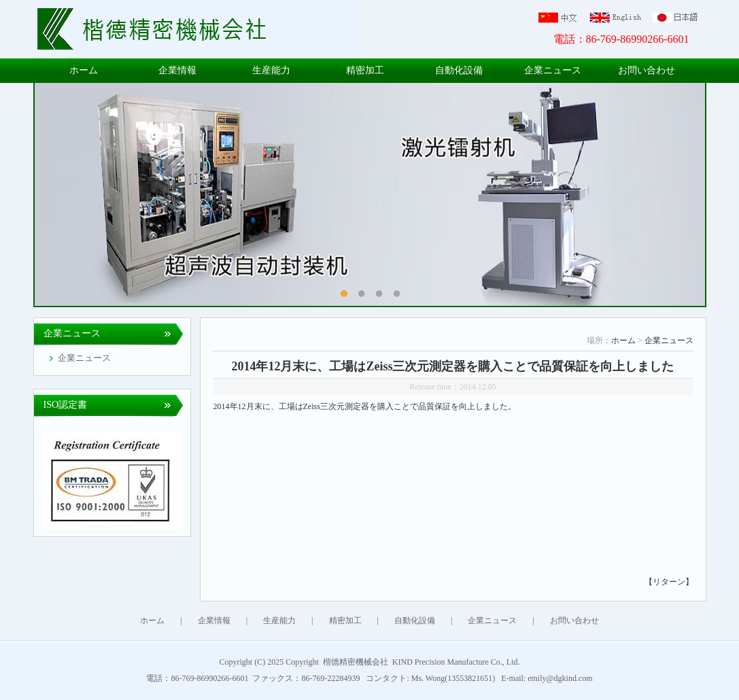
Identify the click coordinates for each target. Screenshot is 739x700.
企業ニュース (553, 70)
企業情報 (177, 70)
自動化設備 (459, 70)
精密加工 (365, 70)
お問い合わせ (647, 70)
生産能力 (271, 70)
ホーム (84, 70)
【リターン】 (669, 582)
